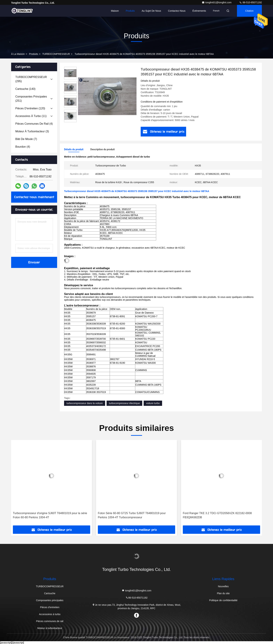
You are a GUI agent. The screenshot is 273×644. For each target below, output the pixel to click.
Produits (130, 11)
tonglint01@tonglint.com (217, 2)
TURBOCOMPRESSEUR (56, 54)
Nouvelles (223, 586)
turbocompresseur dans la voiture (85, 403)
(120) (30, 108)
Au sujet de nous (151, 11)
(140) (25, 89)
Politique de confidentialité (223, 600)
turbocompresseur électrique (124, 403)
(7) (26, 139)
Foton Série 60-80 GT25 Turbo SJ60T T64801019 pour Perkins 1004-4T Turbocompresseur (132, 515)
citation (249, 11)
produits (34, 54)
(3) (32, 131)
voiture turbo (153, 403)
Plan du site (223, 593)
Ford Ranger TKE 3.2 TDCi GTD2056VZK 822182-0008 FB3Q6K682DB (217, 515)
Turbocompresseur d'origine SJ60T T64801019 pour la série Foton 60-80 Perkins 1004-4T (50, 515)
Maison (115, 11)
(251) (31, 99)
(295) (31, 79)
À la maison (18, 54)
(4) (34, 124)
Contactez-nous (177, 11)
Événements (199, 11)
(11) (31, 116)
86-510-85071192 (251, 2)
